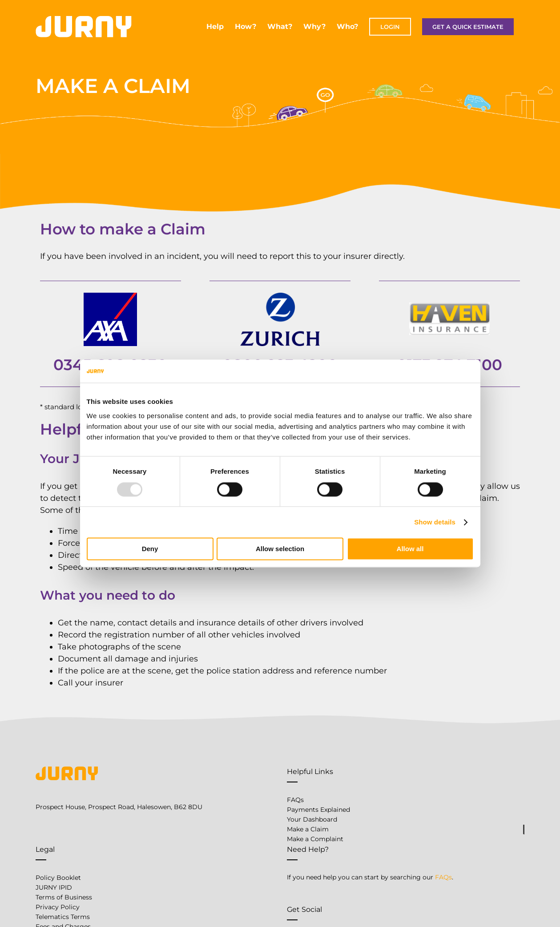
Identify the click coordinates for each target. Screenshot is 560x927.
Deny (150, 549)
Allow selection (280, 549)
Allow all (410, 549)
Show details (435, 522)
